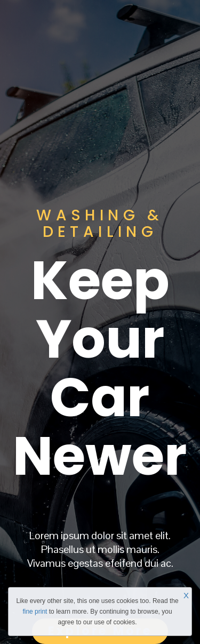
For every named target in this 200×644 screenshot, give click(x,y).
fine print (35, 612)
